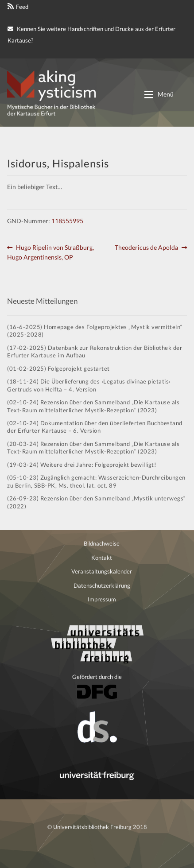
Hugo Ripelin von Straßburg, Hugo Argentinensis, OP (50, 252)
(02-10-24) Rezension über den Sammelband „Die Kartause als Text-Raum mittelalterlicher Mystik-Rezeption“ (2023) (93, 406)
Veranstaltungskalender (102, 571)
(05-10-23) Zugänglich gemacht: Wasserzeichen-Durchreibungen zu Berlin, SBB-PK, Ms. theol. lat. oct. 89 (96, 481)
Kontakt (102, 558)
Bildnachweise (102, 543)
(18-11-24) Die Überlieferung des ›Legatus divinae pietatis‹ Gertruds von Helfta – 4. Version (89, 385)
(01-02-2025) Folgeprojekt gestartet (58, 368)
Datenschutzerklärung (102, 585)
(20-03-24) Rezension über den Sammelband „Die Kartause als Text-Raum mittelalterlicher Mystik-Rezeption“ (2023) (93, 448)
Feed (22, 7)
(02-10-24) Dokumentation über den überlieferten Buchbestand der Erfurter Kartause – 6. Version (95, 427)
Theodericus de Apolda (146, 248)
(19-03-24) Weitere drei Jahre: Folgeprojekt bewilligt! (81, 465)
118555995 (67, 221)
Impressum (102, 599)
